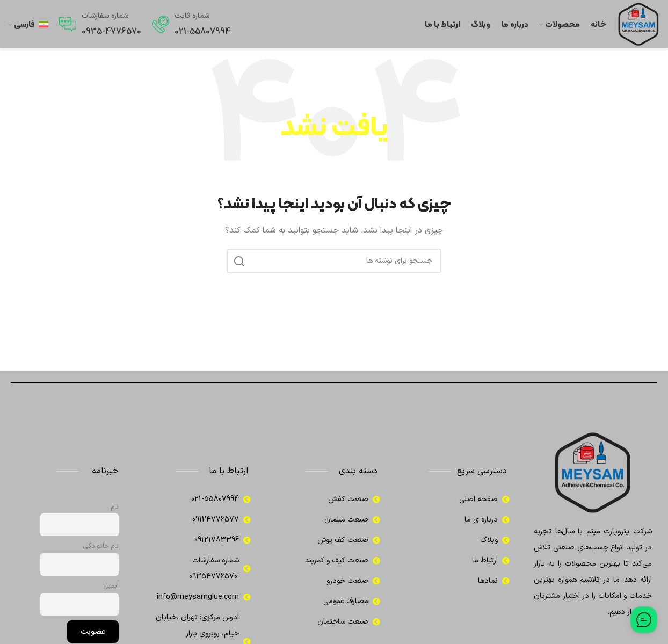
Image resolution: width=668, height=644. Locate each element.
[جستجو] (334, 261)
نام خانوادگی (101, 546)
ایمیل (111, 586)
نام (115, 507)
